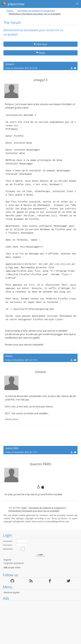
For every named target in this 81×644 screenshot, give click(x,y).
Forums (10, 11)
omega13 (9, 64)
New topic (40, 44)
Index (24, 508)
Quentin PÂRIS (12, 448)
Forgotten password (13, 563)
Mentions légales (12, 592)
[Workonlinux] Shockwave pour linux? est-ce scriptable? (34, 511)
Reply (41, 53)
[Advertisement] (40, 622)
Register (8, 560)
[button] (77, 4)
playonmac (13, 4)
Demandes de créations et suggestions (36, 11)
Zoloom (9, 356)
